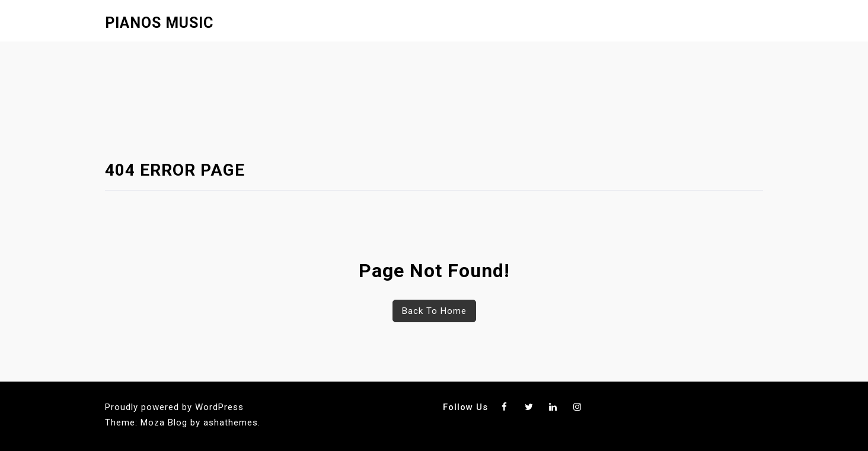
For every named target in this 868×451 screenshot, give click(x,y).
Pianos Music (159, 23)
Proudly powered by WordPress (174, 407)
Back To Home (434, 311)
